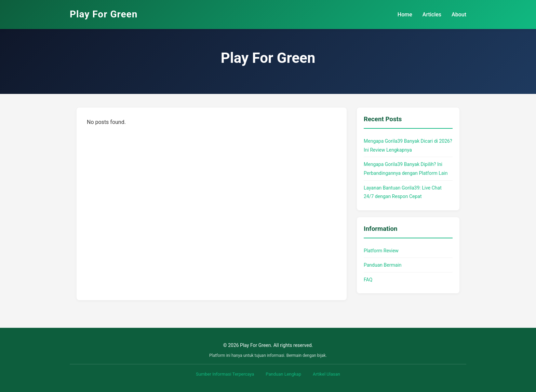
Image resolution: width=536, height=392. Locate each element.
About (459, 15)
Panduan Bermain (383, 265)
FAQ (368, 280)
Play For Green (104, 14)
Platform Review (381, 251)
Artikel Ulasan (326, 374)
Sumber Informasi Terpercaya (225, 374)
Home (405, 15)
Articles (432, 15)
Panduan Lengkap (283, 374)
